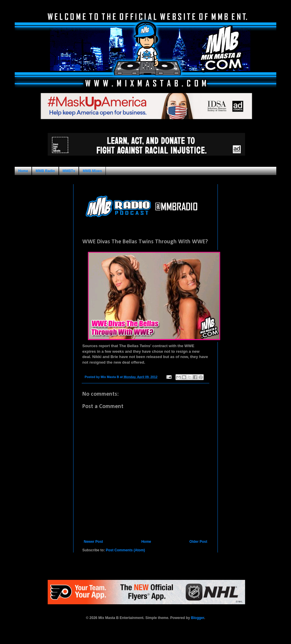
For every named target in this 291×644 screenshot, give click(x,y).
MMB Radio (45, 171)
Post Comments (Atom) (125, 550)
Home (23, 171)
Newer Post (93, 542)
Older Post (198, 542)
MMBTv (69, 171)
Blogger (198, 618)
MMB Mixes (92, 171)
